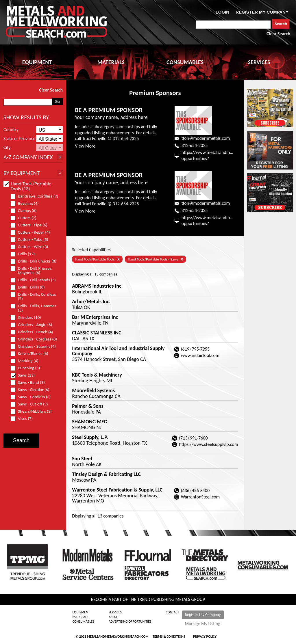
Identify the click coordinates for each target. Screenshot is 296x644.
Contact (173, 612)
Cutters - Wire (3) (32, 247)
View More (85, 146)
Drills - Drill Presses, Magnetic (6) (32, 271)
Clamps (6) (26, 211)
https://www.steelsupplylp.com (208, 444)
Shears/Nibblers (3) (34, 411)
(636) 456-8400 (195, 491)
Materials (80, 617)
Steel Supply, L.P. (90, 437)
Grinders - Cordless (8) (35, 339)
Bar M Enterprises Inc (95, 317)
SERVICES (259, 62)
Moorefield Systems (93, 390)
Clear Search (278, 34)
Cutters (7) (26, 218)
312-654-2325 (195, 145)
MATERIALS (111, 62)
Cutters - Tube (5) (32, 240)
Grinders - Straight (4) (35, 346)
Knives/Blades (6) (32, 354)
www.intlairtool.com (200, 355)
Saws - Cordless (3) (33, 397)
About (114, 617)
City (7, 148)
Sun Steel (82, 459)
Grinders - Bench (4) (34, 332)
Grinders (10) (28, 318)
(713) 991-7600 (193, 438)
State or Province (19, 139)
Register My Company (203, 615)
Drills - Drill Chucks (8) (35, 261)
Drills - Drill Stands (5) (35, 280)
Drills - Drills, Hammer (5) (34, 308)
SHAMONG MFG (89, 422)
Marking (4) (27, 361)
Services (115, 612)
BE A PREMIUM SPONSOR (109, 110)
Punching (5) (28, 368)
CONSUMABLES (185, 62)
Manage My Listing (203, 624)
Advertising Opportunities (130, 621)
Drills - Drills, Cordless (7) (33, 297)
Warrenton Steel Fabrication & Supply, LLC (117, 490)
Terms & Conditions (169, 636)
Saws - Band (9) (30, 383)
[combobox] (233, 25)
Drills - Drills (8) (30, 287)
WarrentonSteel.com (200, 497)
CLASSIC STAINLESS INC (97, 333)
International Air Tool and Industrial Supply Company (118, 351)
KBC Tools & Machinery (97, 375)
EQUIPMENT (37, 62)
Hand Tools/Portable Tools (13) (27, 186)
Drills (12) (25, 254)
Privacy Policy (205, 636)
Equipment (81, 612)
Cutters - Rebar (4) (33, 232)
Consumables (83, 621)
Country (11, 130)
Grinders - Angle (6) (34, 325)
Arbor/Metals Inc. (91, 301)
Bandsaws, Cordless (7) (35, 196)
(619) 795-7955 (195, 349)
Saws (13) (25, 375)
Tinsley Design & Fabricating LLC (106, 474)
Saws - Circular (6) (32, 390)
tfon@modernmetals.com (206, 138)
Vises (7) (24, 419)
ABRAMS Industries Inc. (97, 286)
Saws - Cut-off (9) (32, 404)
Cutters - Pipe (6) (32, 225)
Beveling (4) (27, 203)
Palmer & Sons (88, 406)
